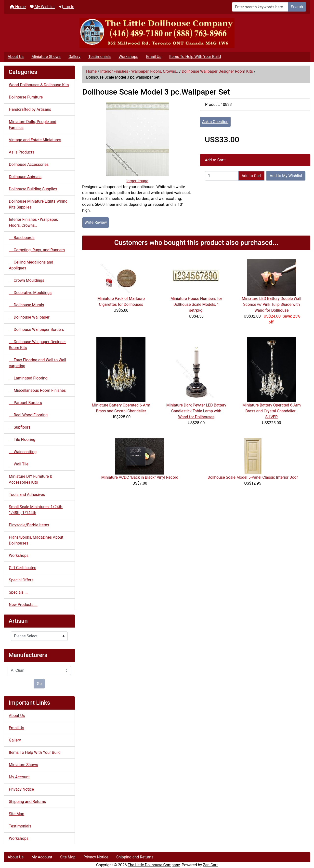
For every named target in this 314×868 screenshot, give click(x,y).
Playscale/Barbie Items (29, 525)
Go (39, 684)
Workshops (128, 57)
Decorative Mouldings (30, 293)
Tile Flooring (22, 440)
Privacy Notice (21, 789)
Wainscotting (23, 452)
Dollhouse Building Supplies (33, 189)
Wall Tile (19, 464)
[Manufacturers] (39, 671)
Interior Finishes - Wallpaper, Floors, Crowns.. (139, 71)
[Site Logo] (157, 33)
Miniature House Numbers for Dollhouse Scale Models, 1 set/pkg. (196, 304)
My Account (19, 777)
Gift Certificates (22, 568)
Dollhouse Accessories (29, 164)
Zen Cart (210, 865)
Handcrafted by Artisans (30, 109)
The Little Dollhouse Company (154, 865)
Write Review (96, 222)
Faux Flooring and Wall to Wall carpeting (37, 363)
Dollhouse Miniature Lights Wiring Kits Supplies (38, 204)
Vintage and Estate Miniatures (35, 140)
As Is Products (21, 152)
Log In (66, 7)
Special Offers (21, 580)
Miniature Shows (46, 57)
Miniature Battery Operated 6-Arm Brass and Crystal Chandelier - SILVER (272, 411)
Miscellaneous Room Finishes (37, 390)
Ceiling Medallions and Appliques (31, 265)
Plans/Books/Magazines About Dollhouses (36, 540)
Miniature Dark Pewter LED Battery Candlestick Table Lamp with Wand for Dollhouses (196, 411)
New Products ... (23, 605)
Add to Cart (252, 176)
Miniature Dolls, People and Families (33, 125)
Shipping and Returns (27, 802)
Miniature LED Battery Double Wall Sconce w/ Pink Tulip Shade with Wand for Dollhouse (272, 304)
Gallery (74, 57)
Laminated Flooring (28, 378)
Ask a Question (215, 122)
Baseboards (22, 238)
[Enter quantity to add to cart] (222, 176)
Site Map (17, 814)
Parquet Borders (25, 403)
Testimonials (99, 57)
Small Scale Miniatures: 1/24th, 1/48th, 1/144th (36, 510)
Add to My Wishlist (286, 176)
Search (297, 7)
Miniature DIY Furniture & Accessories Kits (31, 479)
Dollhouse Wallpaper (29, 317)
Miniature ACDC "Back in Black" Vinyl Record (140, 477)
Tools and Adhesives (27, 495)
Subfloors (20, 427)
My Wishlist (42, 7)
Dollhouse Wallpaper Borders (36, 329)
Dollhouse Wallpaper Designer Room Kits (217, 71)
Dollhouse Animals (25, 177)
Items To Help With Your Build (195, 57)
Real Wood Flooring (28, 415)
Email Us (154, 57)
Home (18, 7)
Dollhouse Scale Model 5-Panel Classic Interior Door (253, 477)
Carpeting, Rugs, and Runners (37, 250)
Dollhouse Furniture (26, 97)
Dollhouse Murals (26, 305)
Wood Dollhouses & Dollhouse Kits (39, 85)
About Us (16, 57)
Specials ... (18, 592)
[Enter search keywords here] (260, 7)
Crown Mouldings (26, 280)
